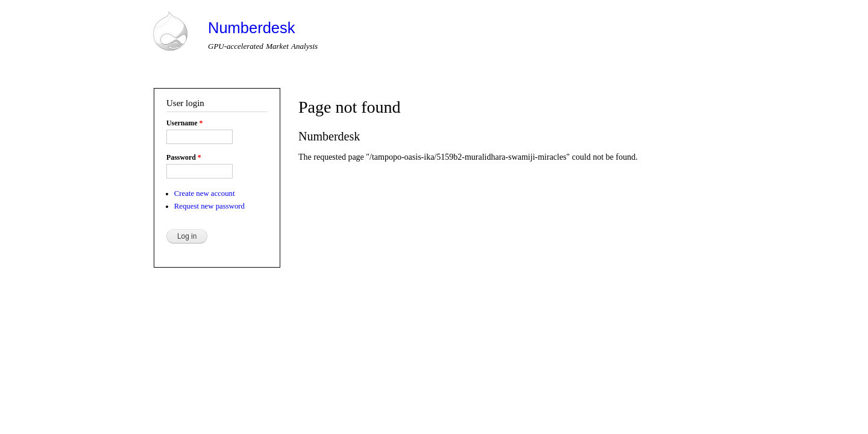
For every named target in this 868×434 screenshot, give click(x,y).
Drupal (203, 365)
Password (184, 157)
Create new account (205, 193)
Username (184, 123)
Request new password (209, 206)
